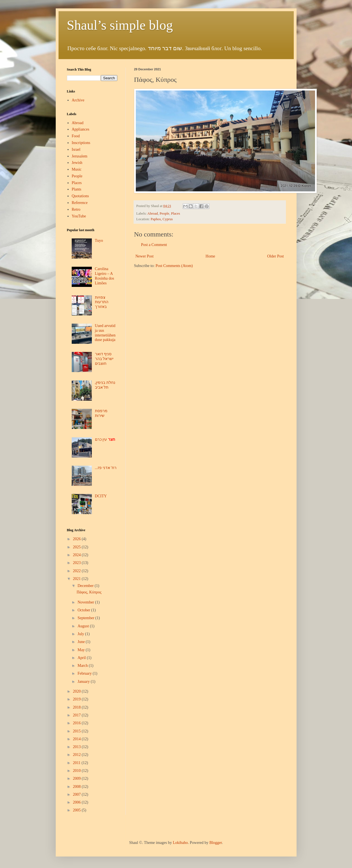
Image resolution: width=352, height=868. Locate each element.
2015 (77, 731)
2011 (77, 763)
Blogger (216, 843)
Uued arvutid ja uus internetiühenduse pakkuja (105, 333)
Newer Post (145, 256)
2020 (77, 691)
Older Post (276, 256)
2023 (77, 563)
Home (210, 256)
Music (77, 169)
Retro (76, 209)
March (83, 666)
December (86, 586)
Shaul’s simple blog (120, 25)
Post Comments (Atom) (174, 266)
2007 (77, 794)
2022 (77, 571)
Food (76, 136)
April (82, 658)
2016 (77, 723)
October (84, 610)
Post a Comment (154, 245)
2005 (77, 810)
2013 (77, 747)
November (86, 602)
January (84, 682)
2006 (77, 802)
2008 (77, 787)
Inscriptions (81, 143)
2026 (77, 539)
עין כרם (105, 439)
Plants (76, 189)
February (85, 673)
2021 (77, 579)
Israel (76, 149)
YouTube (79, 216)
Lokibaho (180, 843)
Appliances (81, 129)
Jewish (77, 163)
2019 (77, 699)
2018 (77, 707)
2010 (77, 771)
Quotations (80, 196)
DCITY (101, 496)
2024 (77, 555)
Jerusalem (80, 156)
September (86, 618)
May (82, 650)
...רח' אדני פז (106, 468)
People (164, 213)
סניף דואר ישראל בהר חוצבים (104, 359)
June (82, 642)
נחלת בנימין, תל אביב (105, 385)
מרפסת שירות (101, 413)
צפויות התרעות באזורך (102, 302)
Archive (78, 100)
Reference (80, 203)
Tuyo (99, 241)
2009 (77, 778)
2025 (77, 547)
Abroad (153, 213)
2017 (77, 715)
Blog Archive (76, 530)
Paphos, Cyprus (162, 219)
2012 (77, 755)
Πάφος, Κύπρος (89, 592)
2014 (77, 739)
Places (176, 213)
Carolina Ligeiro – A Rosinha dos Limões (105, 276)
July (81, 634)
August (84, 626)
